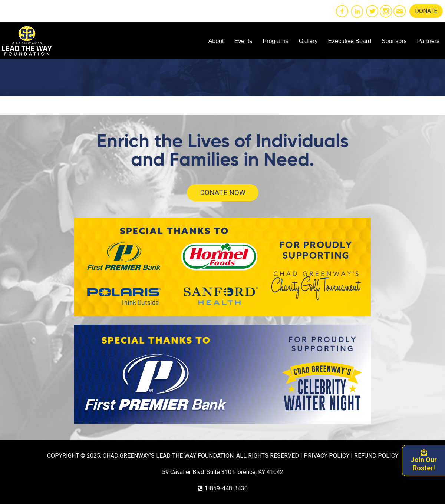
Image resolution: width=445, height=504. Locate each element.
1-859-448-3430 (226, 488)
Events (243, 41)
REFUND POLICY (376, 456)
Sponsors (394, 41)
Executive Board (350, 41)
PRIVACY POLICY (327, 456)
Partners (428, 41)
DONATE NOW (223, 193)
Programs (275, 41)
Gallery (308, 41)
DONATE (426, 11)
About (216, 41)
